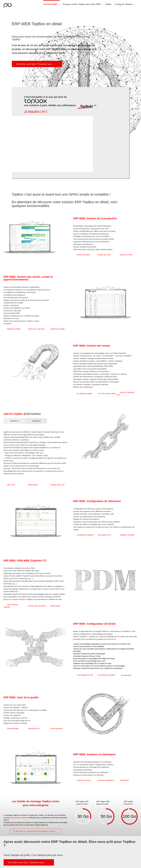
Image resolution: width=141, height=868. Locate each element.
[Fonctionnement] (29, 862)
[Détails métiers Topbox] (128, 675)
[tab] (15, 421)
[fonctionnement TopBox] (37, 64)
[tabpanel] (36, 453)
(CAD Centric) (32, 414)
